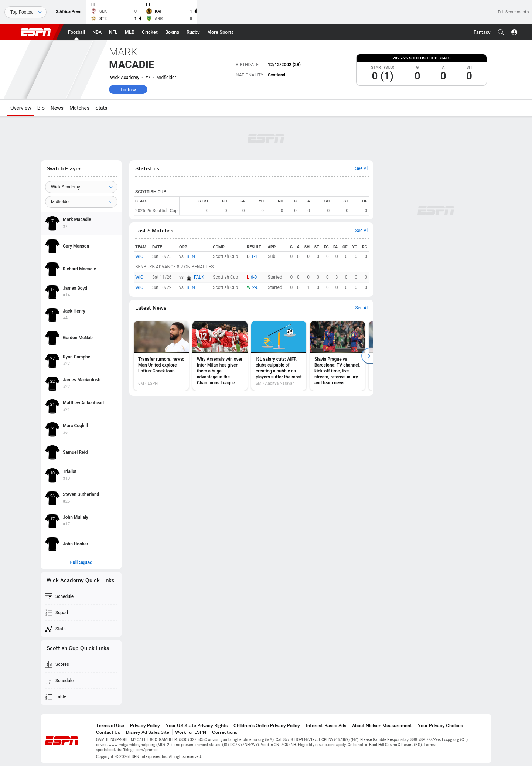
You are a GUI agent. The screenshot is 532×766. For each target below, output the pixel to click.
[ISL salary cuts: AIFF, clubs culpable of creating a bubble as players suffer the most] (279, 356)
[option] (161, 356)
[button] (501, 32)
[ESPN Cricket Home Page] (150, 32)
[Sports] (25, 12)
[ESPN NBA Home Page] (97, 32)
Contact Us (108, 732)
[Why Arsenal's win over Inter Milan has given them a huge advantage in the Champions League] (220, 356)
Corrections (225, 732)
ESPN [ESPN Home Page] (36, 32)
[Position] (81, 202)
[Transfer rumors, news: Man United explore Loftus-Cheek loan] (161, 356)
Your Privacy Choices (440, 726)
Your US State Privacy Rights (197, 726)
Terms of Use (110, 726)
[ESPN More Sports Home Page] (220, 32)
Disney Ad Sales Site (148, 732)
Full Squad (81, 562)
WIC (139, 256)
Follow (128, 89)
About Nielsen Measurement (382, 726)
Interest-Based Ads (326, 726)
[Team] (81, 187)
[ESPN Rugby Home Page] (193, 32)
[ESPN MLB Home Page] (130, 32)
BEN (191, 256)
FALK (199, 277)
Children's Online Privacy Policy (267, 726)
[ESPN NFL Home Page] (113, 32)
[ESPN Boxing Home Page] (172, 32)
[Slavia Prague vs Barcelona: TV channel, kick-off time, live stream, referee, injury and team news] (337, 356)
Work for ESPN (191, 732)
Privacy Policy (145, 726)
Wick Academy (125, 78)
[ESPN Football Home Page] (76, 32)
